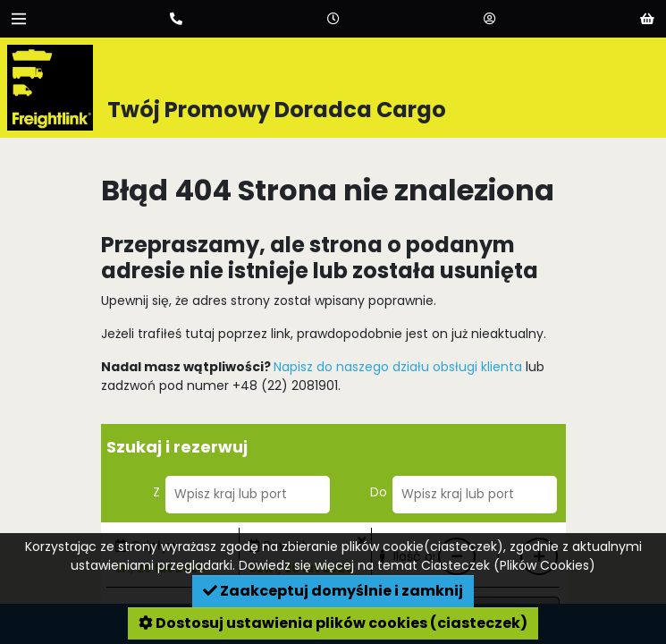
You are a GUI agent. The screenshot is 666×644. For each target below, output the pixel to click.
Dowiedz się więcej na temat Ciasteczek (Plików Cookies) (417, 565)
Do (379, 492)
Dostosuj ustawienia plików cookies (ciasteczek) (333, 623)
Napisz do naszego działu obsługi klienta (398, 367)
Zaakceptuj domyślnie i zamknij (333, 591)
